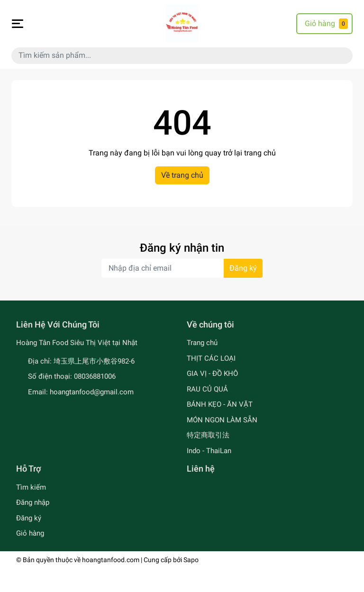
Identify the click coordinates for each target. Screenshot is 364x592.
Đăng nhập (33, 502)
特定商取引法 (208, 435)
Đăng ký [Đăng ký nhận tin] (243, 268)
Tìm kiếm (31, 487)
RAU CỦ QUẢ (207, 389)
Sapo (191, 560)
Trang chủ (202, 343)
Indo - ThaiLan (209, 451)
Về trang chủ (182, 175)
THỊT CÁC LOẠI (211, 358)
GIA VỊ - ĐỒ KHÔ (212, 373)
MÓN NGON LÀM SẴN (222, 420)
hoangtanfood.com (111, 560)
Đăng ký (29, 518)
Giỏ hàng (30, 533)
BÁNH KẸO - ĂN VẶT (220, 404)
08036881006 (95, 376)
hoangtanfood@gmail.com (92, 392)
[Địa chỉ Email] (182, 268)
